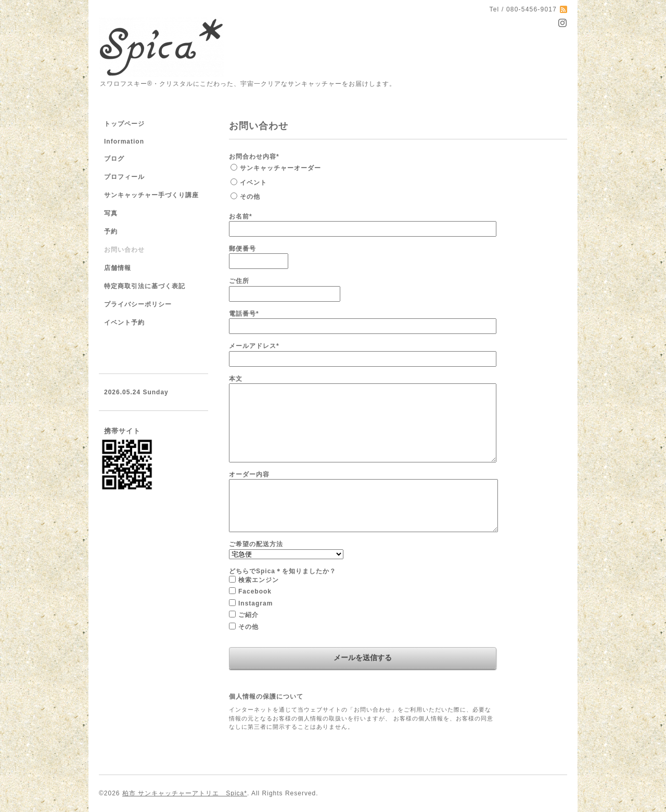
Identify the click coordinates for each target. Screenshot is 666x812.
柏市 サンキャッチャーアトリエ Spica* (185, 793)
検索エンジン (259, 580)
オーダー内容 (249, 474)
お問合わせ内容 (254, 157)
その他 (250, 197)
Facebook (255, 591)
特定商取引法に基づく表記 (145, 286)
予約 (111, 231)
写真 (111, 213)
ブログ (114, 159)
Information (124, 141)
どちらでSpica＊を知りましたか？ (283, 571)
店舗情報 (118, 268)
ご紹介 (248, 615)
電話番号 (244, 314)
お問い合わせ (124, 250)
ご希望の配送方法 (256, 544)
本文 (236, 379)
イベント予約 (124, 323)
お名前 (241, 216)
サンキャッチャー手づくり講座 (151, 195)
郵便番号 (242, 249)
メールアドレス (254, 346)
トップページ (124, 124)
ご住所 (239, 281)
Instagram (255, 603)
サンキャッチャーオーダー (280, 168)
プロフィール (124, 177)
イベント (253, 183)
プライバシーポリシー (138, 304)
